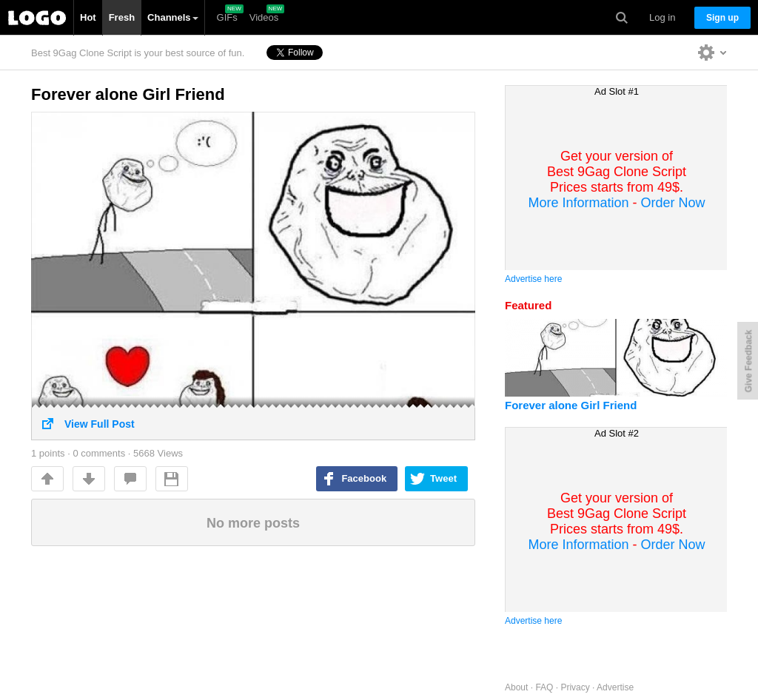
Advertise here (533, 279)
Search (622, 18)
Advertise (615, 687)
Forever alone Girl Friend (128, 94)
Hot (88, 17)
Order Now (673, 203)
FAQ (544, 687)
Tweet (443, 478)
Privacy (575, 687)
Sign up (722, 18)
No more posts (253, 523)
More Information (578, 203)
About (516, 687)
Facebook (364, 478)
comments (130, 479)
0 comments (99, 453)
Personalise (712, 52)
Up (47, 479)
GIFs (227, 17)
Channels (173, 17)
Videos (264, 17)
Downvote (89, 479)
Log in (662, 17)
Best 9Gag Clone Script (37, 18)
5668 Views (158, 453)
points (48, 453)
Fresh (122, 17)
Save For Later (172, 479)
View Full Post (253, 419)
